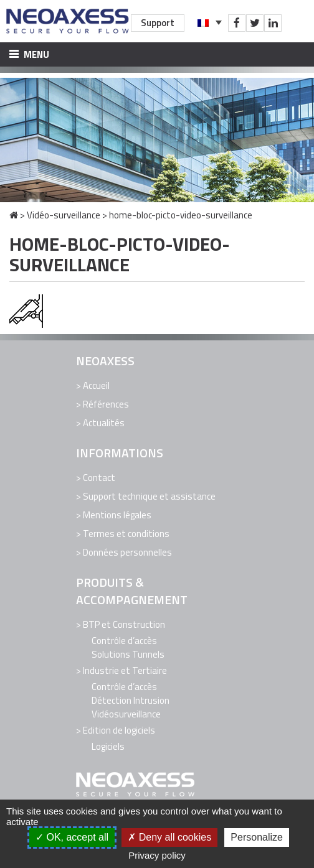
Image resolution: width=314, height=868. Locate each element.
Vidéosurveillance (126, 714)
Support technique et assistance (149, 496)
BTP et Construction (124, 624)
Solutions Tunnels (128, 654)
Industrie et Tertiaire (125, 670)
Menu (29, 54)
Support (158, 23)
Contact (99, 478)
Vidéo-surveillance (64, 215)
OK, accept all (72, 837)
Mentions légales (117, 515)
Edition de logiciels (119, 730)
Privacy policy (157, 855)
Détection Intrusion (131, 700)
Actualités (104, 423)
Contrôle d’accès (124, 641)
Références (106, 404)
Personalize (257, 837)
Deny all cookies (169, 837)
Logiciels (108, 746)
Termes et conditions (126, 534)
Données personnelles (127, 552)
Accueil (96, 385)
